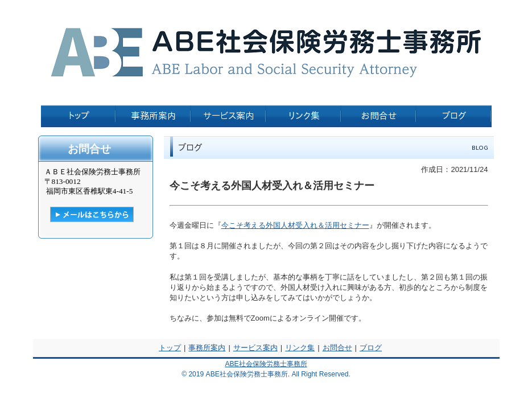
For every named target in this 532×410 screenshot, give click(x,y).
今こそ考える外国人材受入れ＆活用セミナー (295, 225)
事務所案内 (207, 348)
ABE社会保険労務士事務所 (266, 364)
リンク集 (300, 348)
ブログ (371, 348)
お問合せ (337, 348)
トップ (170, 348)
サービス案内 (255, 348)
